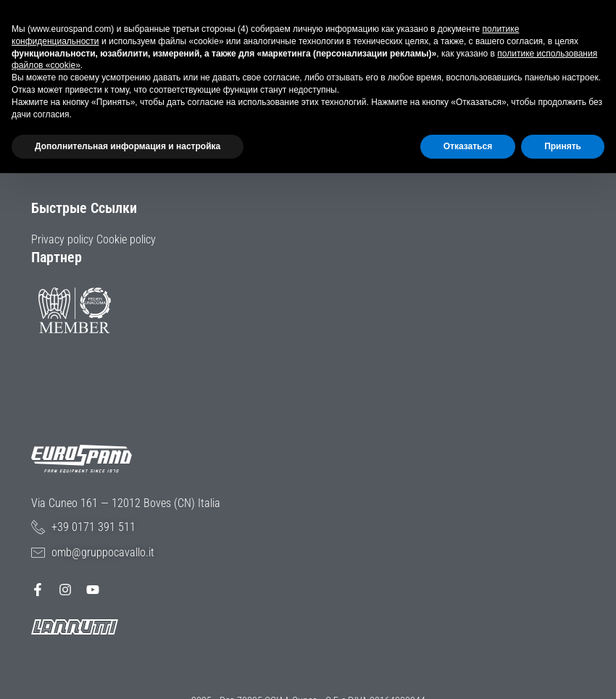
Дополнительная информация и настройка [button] (128, 146)
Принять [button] (563, 146)
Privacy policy (62, 239)
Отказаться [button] (468, 146)
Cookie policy (126, 239)
